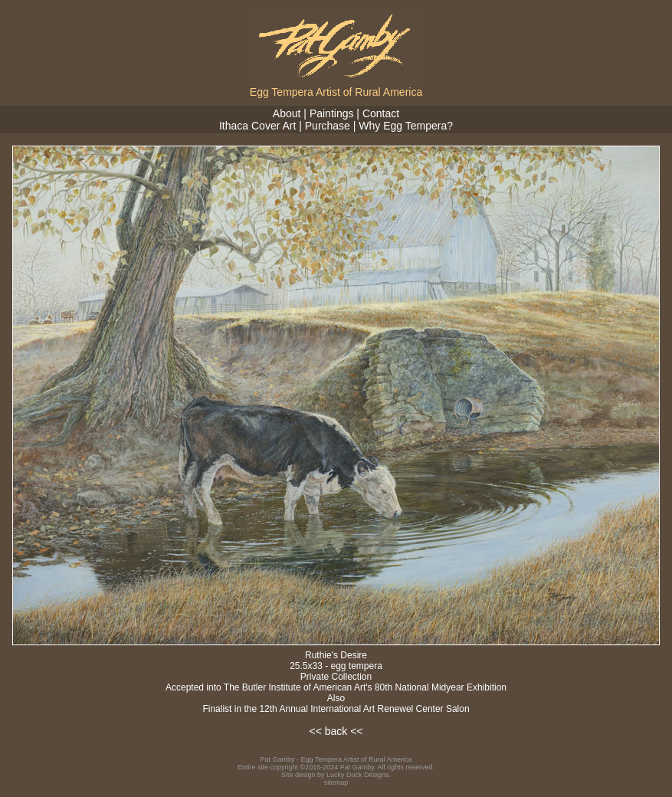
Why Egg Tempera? (406, 126)
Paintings (332, 113)
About (287, 113)
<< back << (336, 731)
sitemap (336, 782)
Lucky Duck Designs (358, 775)
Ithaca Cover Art (257, 126)
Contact (381, 113)
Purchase (328, 126)
